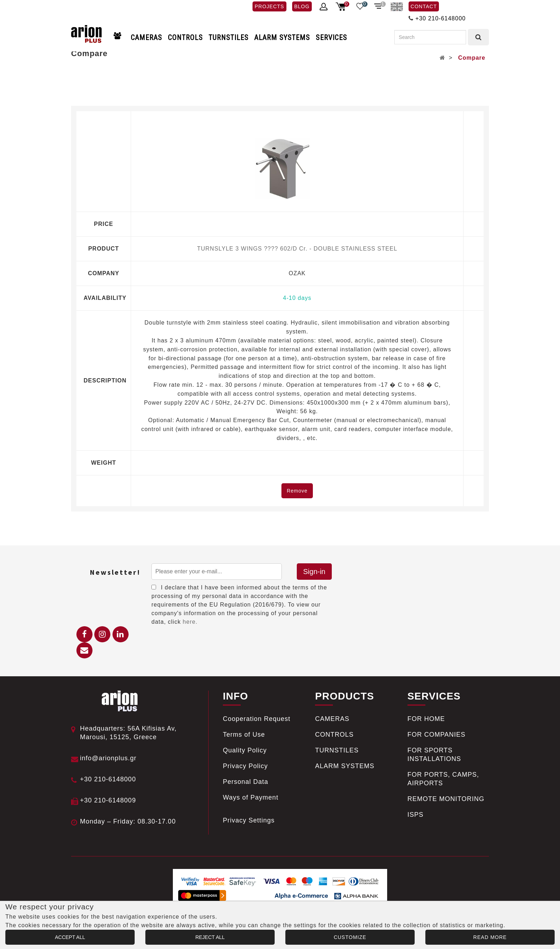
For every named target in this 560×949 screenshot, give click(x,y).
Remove (297, 491)
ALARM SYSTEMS (282, 38)
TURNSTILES (229, 38)
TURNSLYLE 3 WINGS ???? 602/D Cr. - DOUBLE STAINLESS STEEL (297, 249)
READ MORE (490, 937)
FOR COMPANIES (437, 735)
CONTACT (424, 6)
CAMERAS (146, 38)
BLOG (302, 6)
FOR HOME (426, 719)
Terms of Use (244, 735)
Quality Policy (245, 750)
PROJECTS (269, 6)
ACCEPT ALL (70, 937)
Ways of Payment (251, 797)
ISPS (416, 815)
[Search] (430, 37)
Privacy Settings (249, 820)
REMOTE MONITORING (446, 799)
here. (190, 622)
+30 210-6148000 (441, 18)
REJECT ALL (210, 937)
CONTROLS (185, 38)
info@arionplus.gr (108, 758)
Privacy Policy (245, 766)
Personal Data (246, 782)
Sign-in (314, 572)
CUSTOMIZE (350, 937)
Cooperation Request (257, 719)
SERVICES (331, 38)
